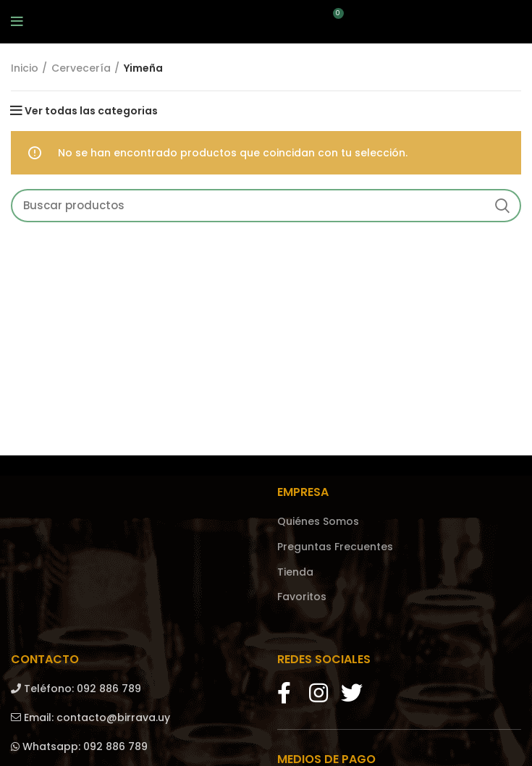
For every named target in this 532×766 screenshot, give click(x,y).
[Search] (266, 206)
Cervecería (81, 68)
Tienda (295, 572)
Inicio (25, 68)
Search (502, 206)
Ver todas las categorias (91, 111)
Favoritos (302, 597)
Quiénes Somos (318, 522)
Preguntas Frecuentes (335, 547)
